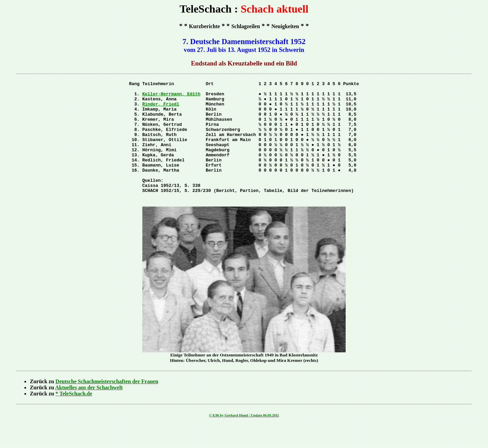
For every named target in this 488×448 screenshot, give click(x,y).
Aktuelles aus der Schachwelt (89, 410)
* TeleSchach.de (74, 416)
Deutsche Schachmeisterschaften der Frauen (107, 404)
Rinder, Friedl (161, 109)
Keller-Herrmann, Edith (171, 97)
